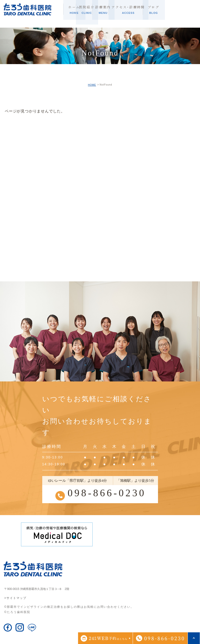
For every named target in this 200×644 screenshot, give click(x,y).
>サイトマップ (15, 598)
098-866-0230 (107, 493)
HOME (92, 85)
